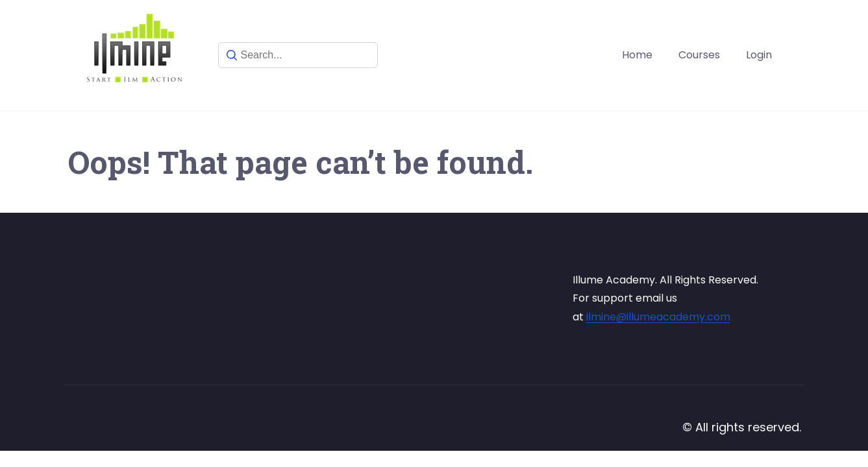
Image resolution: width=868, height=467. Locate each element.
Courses (699, 55)
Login (759, 55)
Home (637, 55)
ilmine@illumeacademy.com (658, 317)
